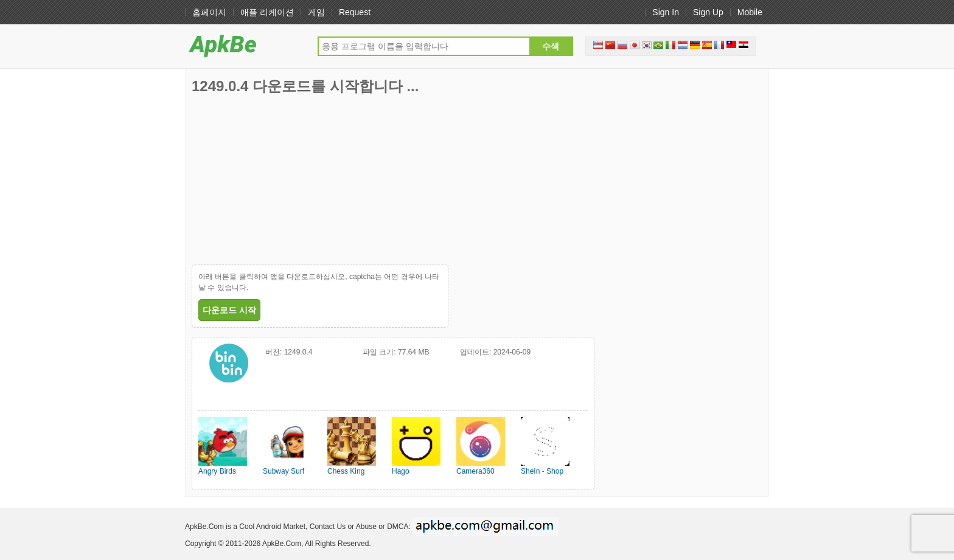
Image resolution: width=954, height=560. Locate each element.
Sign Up (708, 12)
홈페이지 (209, 12)
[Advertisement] (283, 179)
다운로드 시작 (229, 310)
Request (355, 12)
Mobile (750, 12)
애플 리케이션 (267, 12)
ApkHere (245, 46)
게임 (316, 12)
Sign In (666, 12)
